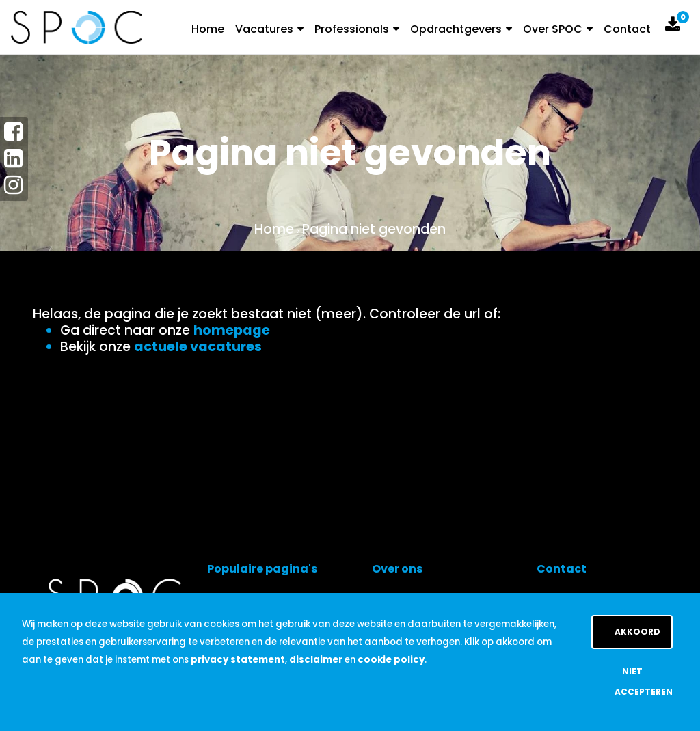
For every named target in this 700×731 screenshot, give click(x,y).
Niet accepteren (644, 681)
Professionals (357, 29)
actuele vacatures (198, 347)
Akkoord (637, 632)
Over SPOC (558, 29)
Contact (627, 29)
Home (208, 29)
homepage (232, 330)
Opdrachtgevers (461, 29)
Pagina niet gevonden (374, 229)
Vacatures (269, 29)
